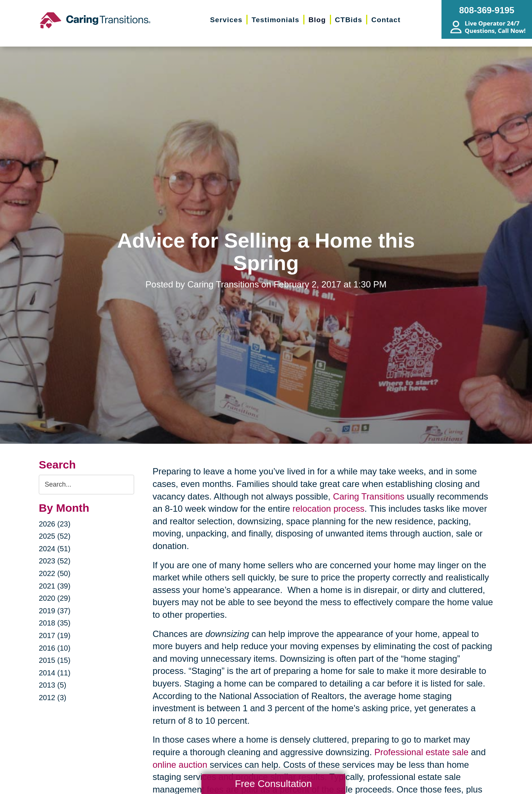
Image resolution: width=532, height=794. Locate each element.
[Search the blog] (86, 485)
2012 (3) (53, 698)
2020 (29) (55, 598)
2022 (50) (55, 573)
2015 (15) (55, 660)
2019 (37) (55, 611)
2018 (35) (55, 623)
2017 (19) (55, 635)
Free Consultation (273, 784)
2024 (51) (55, 549)
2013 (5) (53, 685)
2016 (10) (55, 648)
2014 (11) (55, 673)
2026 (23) (55, 524)
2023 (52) (55, 561)
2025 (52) (55, 536)
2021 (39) (55, 586)
